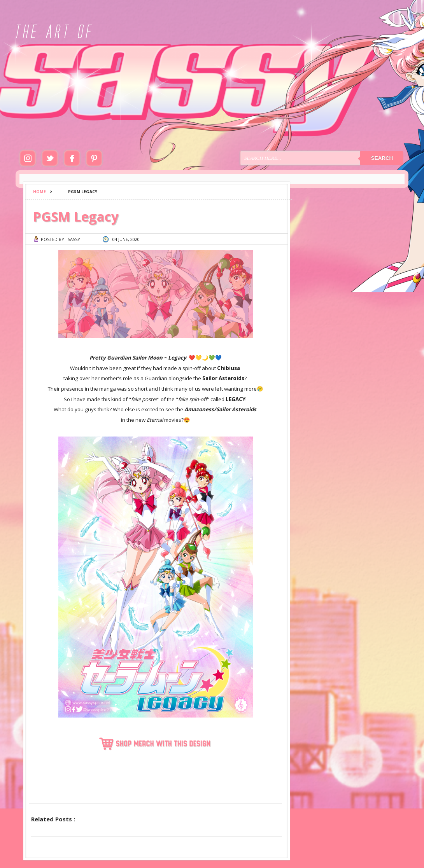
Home (39, 192)
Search (382, 158)
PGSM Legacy (76, 217)
